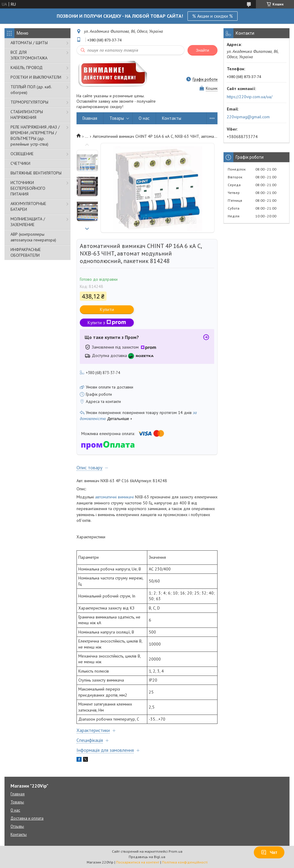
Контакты (172, 118)
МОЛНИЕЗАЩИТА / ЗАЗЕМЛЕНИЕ (28, 222)
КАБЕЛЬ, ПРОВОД (27, 68)
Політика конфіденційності (185, 862)
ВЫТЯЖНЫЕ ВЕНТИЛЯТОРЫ (36, 173)
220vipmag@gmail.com (248, 117)
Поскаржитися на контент (138, 862)
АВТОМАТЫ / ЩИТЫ (29, 43)
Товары (117, 118)
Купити (107, 309)
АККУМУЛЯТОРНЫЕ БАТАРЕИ (28, 206)
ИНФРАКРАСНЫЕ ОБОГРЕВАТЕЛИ (26, 252)
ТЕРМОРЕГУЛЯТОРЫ (29, 102)
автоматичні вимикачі (114, 497)
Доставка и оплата (27, 818)
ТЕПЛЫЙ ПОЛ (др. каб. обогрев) (31, 90)
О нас (144, 118)
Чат (269, 852)
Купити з (107, 323)
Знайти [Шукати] (202, 50)
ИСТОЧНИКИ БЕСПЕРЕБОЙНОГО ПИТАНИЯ (28, 188)
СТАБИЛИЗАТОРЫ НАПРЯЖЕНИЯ (27, 115)
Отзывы (17, 826)
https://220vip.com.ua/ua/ (250, 97)
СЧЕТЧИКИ (20, 163)
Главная (90, 118)
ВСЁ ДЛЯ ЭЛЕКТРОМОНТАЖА (29, 55)
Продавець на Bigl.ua (147, 857)
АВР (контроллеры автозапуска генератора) (33, 237)
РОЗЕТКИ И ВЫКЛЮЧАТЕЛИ (36, 77)
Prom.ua (175, 851)
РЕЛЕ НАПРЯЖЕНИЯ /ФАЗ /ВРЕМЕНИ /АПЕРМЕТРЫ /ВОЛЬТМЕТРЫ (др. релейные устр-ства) (35, 136)
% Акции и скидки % (213, 16)
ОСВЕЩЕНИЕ (22, 154)
